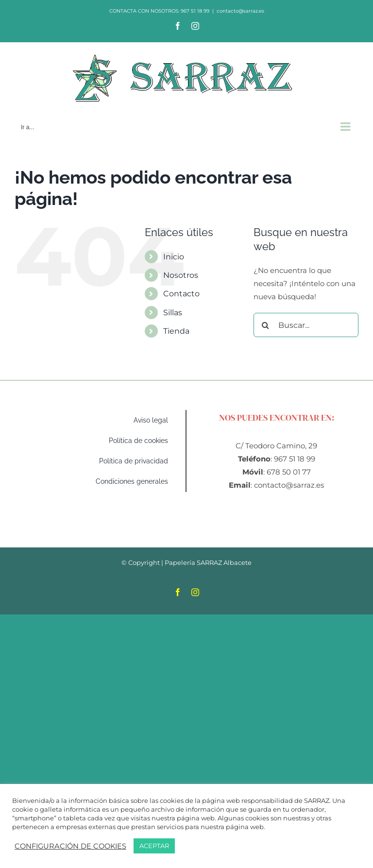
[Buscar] (266, 325)
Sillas (173, 313)
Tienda (176, 331)
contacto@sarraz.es (240, 11)
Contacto (181, 294)
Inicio (174, 257)
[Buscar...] (306, 325)
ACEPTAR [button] (154, 846)
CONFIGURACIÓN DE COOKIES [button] (70, 846)
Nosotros (181, 275)
